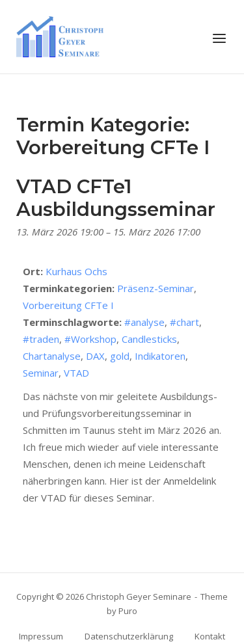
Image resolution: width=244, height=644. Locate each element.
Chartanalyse (52, 356)
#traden (41, 339)
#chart (184, 322)
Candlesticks (149, 339)
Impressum (41, 636)
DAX (95, 356)
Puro (128, 611)
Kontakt (210, 636)
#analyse (144, 322)
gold (120, 356)
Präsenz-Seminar (156, 288)
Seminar (41, 373)
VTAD (76, 373)
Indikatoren (160, 356)
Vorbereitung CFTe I (68, 305)
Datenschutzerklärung (129, 636)
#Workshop (90, 339)
